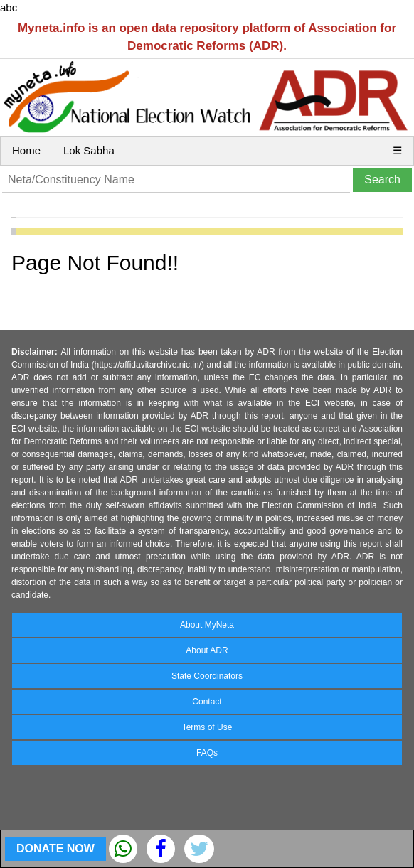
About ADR (207, 650)
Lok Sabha (89, 150)
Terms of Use (207, 727)
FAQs (207, 753)
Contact (207, 702)
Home (26, 150)
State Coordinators (207, 676)
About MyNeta (207, 625)
